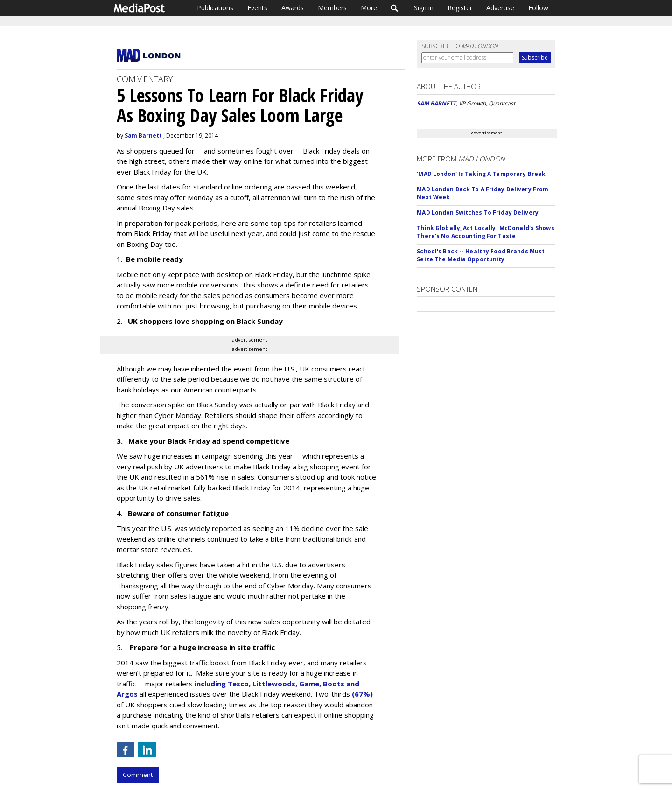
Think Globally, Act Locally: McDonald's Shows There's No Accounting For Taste (485, 232)
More (369, 8)
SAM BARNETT (436, 103)
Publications (215, 8)
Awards (293, 8)
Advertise (500, 8)
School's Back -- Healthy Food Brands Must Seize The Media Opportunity (481, 255)
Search (395, 8)
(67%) (362, 694)
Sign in (424, 8)
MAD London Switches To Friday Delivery (478, 213)
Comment (138, 775)
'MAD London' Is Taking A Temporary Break (481, 174)
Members (332, 8)
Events (257, 8)
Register (460, 8)
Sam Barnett (143, 136)
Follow (538, 8)
